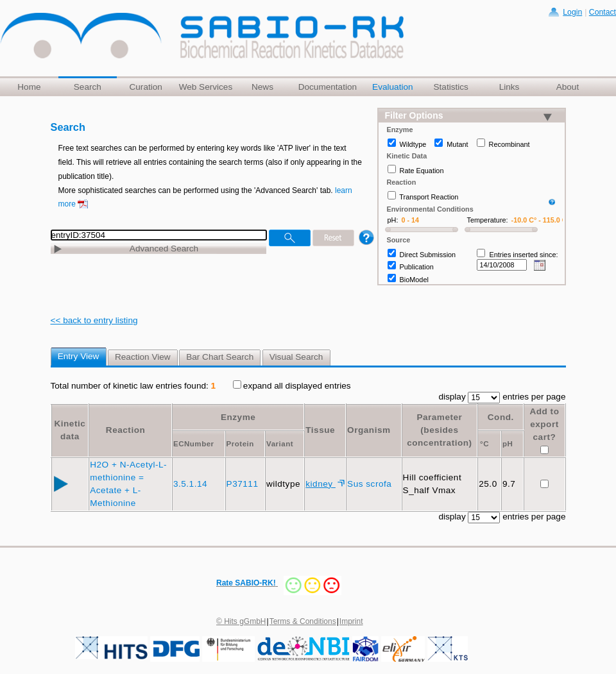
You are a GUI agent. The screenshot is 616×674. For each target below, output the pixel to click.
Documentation (328, 87)
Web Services (206, 87)
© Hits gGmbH (241, 621)
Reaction (125, 430)
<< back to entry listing (94, 320)
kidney (321, 484)
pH (508, 444)
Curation (145, 87)
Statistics (450, 87)
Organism (369, 430)
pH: (393, 220)
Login (572, 12)
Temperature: (488, 220)
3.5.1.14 (192, 484)
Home (29, 87)
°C (484, 444)
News (262, 87)
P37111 (244, 484)
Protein (240, 444)
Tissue (320, 430)
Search (88, 87)
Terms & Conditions (303, 621)
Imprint (351, 621)
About (568, 87)
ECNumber (194, 444)
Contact (603, 12)
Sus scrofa (371, 484)
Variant (280, 444)
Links (509, 87)
